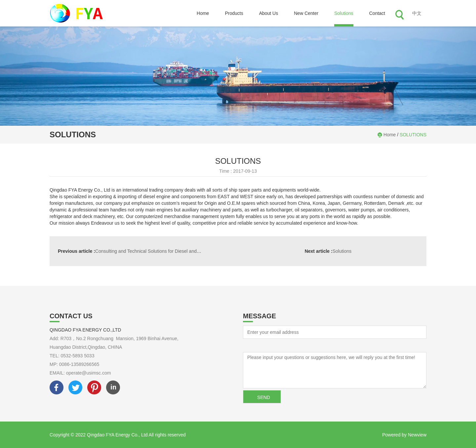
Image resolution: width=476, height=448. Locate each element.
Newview (417, 435)
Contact (377, 13)
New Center (306, 13)
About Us (269, 13)
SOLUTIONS (413, 135)
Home (203, 13)
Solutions (344, 13)
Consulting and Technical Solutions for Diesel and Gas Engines (141, 251)
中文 (417, 13)
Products (234, 13)
